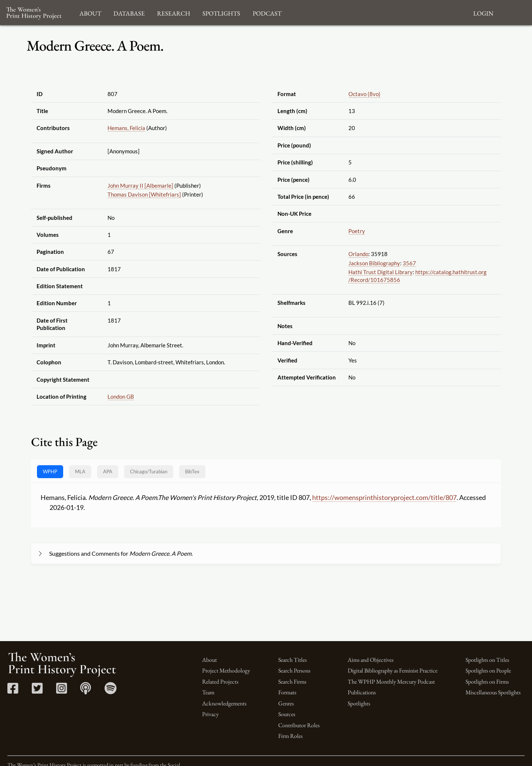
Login (483, 12)
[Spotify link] (111, 691)
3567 (409, 263)
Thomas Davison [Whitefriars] (144, 194)
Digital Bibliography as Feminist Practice (393, 670)
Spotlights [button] (221, 12)
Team (208, 692)
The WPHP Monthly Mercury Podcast (391, 682)
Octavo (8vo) (364, 94)
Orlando (358, 254)
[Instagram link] (62, 691)
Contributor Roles (299, 725)
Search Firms (292, 682)
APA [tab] (108, 471)
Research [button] (174, 12)
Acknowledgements (224, 703)
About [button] (90, 12)
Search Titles (292, 660)
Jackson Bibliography (374, 263)
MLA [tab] (80, 471)
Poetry (357, 231)
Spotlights (359, 703)
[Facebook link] (13, 691)
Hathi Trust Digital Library (381, 272)
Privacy (210, 714)
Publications (362, 692)
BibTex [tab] (192, 471)
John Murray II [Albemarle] (140, 185)
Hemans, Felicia (126, 128)
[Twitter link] (37, 691)
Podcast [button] (267, 12)
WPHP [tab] (50, 471)
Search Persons (294, 670)
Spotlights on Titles (487, 660)
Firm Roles (290, 736)
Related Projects (220, 682)
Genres (286, 703)
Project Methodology (226, 670)
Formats (287, 692)
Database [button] (129, 12)
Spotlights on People (488, 670)
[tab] (149, 472)
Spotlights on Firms (487, 682)
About (209, 660)
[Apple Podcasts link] (86, 691)
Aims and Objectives (371, 660)
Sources (287, 714)
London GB (121, 396)
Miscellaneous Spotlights (493, 692)
